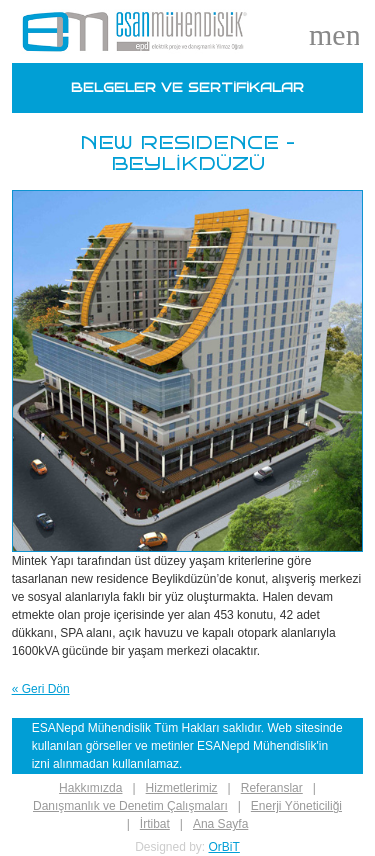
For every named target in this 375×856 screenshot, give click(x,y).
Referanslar (272, 788)
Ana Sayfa (220, 824)
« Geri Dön (41, 689)
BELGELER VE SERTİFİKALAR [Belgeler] (187, 88)
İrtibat (155, 824)
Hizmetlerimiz (182, 788)
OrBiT (224, 847)
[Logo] (135, 31)
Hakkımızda (90, 788)
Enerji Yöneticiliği (296, 806)
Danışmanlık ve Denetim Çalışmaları (130, 806)
